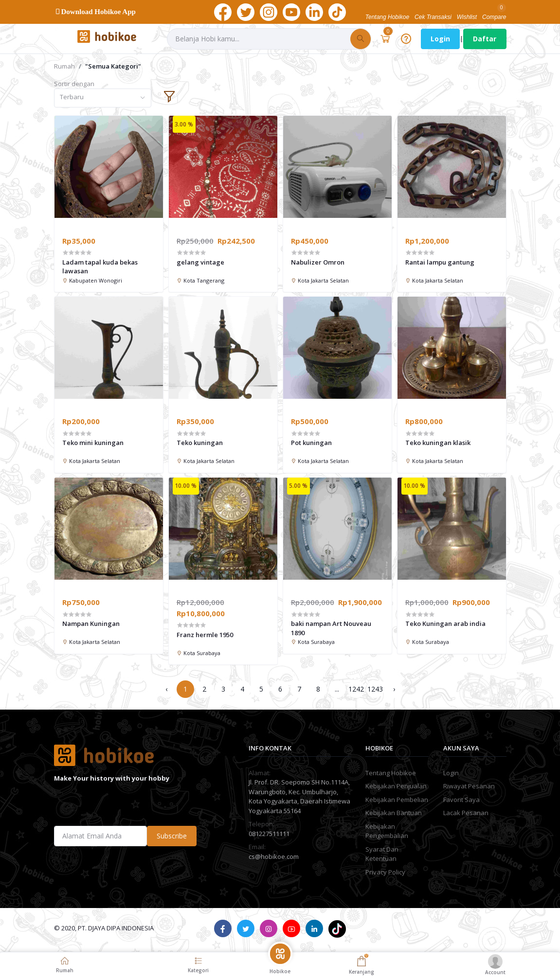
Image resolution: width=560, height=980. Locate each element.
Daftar (485, 39)
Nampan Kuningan (91, 624)
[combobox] (103, 98)
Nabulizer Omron (318, 262)
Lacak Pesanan (466, 813)
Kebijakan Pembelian (397, 800)
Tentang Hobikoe (391, 773)
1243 (375, 689)
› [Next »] (394, 689)
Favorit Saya (461, 800)
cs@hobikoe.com (274, 856)
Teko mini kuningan (93, 443)
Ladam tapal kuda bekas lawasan (100, 267)
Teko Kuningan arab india (445, 624)
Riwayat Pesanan (469, 786)
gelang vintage (200, 262)
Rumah (64, 66)
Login (440, 39)
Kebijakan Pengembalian (387, 831)
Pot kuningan (311, 443)
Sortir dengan (74, 84)
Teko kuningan (200, 443)
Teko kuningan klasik (438, 443)
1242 (356, 689)
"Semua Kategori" (113, 66)
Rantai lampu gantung (440, 262)
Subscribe (172, 836)
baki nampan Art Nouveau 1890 (331, 628)
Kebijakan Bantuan (394, 813)
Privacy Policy (385, 872)
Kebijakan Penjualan (396, 786)
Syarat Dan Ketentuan (382, 854)
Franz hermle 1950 (205, 635)
